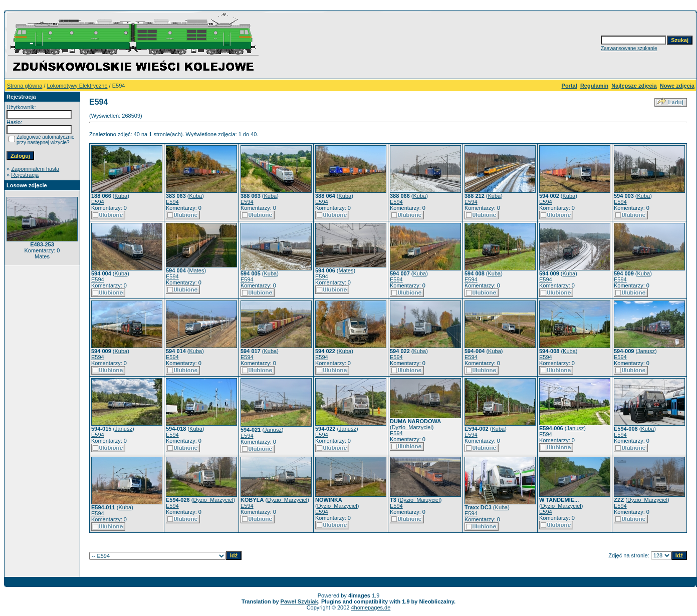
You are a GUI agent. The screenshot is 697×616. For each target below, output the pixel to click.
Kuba (121, 196)
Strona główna (25, 86)
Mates (197, 270)
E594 (98, 202)
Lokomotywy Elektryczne (77, 86)
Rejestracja (25, 175)
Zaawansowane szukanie (629, 48)
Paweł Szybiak (299, 601)
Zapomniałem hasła (35, 169)
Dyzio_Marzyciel (412, 427)
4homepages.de (371, 607)
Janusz (646, 351)
